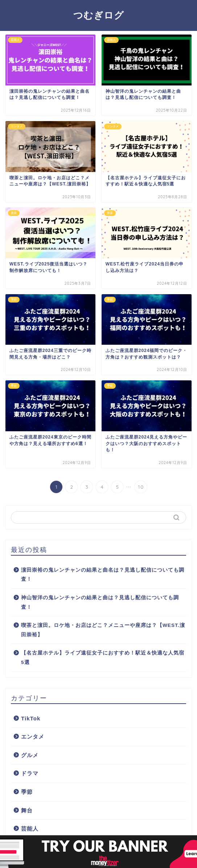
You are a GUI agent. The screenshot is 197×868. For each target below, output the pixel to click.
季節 (27, 792)
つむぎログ (99, 15)
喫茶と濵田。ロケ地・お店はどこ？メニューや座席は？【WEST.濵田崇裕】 (103, 630)
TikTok (31, 718)
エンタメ (33, 737)
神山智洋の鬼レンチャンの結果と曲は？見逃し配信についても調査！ (100, 602)
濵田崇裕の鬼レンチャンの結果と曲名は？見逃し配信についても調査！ (103, 575)
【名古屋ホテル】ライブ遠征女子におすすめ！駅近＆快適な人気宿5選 (103, 658)
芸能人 (30, 829)
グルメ (30, 755)
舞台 (27, 810)
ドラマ (30, 773)
